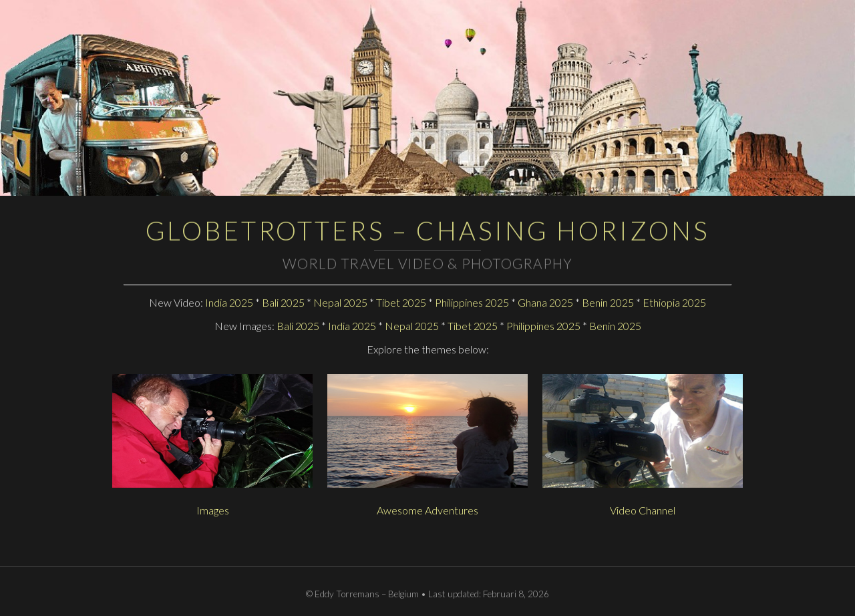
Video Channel (643, 510)
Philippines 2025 (472, 302)
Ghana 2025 (545, 302)
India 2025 (229, 302)
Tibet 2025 (401, 302)
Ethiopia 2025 (674, 302)
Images (213, 510)
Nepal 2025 (340, 302)
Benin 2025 (608, 302)
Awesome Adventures (427, 510)
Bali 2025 (283, 302)
